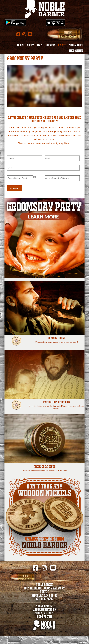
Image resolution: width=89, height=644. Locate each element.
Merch (21, 46)
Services (51, 46)
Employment (76, 51)
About (30, 46)
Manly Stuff (76, 46)
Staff (40, 46)
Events (62, 46)
